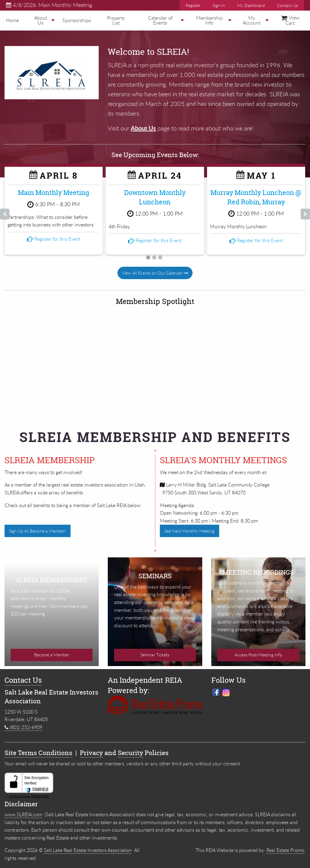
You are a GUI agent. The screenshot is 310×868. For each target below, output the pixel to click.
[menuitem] (12, 20)
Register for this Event (54, 223)
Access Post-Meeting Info (258, 650)
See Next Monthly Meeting (189, 531)
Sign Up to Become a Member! (37, 531)
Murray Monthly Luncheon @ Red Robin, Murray (256, 197)
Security (130, 748)
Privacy (91, 748)
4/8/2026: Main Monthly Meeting (49, 5)
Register (193, 5)
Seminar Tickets (155, 650)
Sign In (219, 5)
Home (12, 20)
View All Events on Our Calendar (155, 273)
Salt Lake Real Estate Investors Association (88, 845)
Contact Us (287, 5)
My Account (252, 20)
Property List (116, 20)
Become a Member (52, 650)
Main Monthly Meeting (53, 193)
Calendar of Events (160, 20)
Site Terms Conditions (38, 748)
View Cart (290, 20)
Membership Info (209, 20)
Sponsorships (77, 20)
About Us (41, 20)
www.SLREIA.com (23, 809)
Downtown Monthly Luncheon (155, 197)
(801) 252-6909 (23, 722)
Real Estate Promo (285, 845)
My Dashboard (251, 5)
